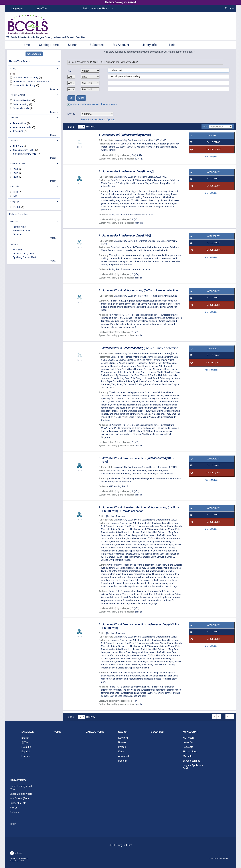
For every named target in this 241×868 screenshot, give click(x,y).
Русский (26, 747)
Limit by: (72, 114)
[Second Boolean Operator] (71, 83)
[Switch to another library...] (98, 9)
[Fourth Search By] (90, 89)
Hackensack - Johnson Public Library (31, 82)
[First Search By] (90, 71)
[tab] (34, 61)
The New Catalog (114, 2)
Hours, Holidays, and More (21, 788)
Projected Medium (23, 100)
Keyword (123, 738)
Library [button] (13, 68)
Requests (188, 747)
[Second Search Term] (167, 77)
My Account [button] (122, 45)
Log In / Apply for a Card (193, 767)
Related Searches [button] (19, 214)
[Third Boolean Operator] (71, 89)
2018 (16, 177)
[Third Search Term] (167, 83)
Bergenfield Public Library (26, 78)
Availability (204, 136)
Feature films (20, 123)
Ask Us (14, 808)
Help (13, 824)
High (16, 192)
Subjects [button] (14, 118)
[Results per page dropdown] (81, 127)
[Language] (17, 9)
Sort (205, 127)
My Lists (188, 756)
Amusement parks (22, 127)
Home (26, 45)
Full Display (204, 142)
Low (16, 196)
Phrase (122, 747)
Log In (231, 8)
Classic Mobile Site (218, 859)
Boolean (123, 761)
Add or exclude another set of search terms (92, 104)
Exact (121, 752)
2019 (16, 173)
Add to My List (211, 157)
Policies (14, 812)
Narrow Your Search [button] (20, 61)
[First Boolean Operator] (71, 77)
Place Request (205, 150)
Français (26, 756)
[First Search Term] (167, 70)
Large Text (41, 9)
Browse (122, 742)
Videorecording (21, 104)
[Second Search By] (90, 77)
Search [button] (74, 45)
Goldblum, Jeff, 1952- (24, 150)
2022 (16, 169)
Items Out (188, 742)
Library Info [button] (151, 45)
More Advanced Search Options (98, 120)
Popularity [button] (15, 186)
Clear (81, 98)
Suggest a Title (18, 803)
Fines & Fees (190, 752)
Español (26, 752)
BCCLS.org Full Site (121, 845)
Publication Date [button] (18, 163)
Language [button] (15, 202)
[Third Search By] (90, 83)
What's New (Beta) (20, 798)
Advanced (123, 756)
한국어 (25, 742)
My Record (189, 738)
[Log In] (226, 8)
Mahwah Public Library (25, 85)
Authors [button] (14, 141)
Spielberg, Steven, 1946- (25, 154)
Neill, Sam (18, 146)
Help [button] (174, 45)
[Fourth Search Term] (167, 89)
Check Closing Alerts (21, 794)
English (17, 207)
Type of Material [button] (18, 95)
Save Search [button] (34, 54)
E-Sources (97, 45)
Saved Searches (192, 761)
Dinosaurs (18, 131)
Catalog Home (49, 45)
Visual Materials (21, 108)
